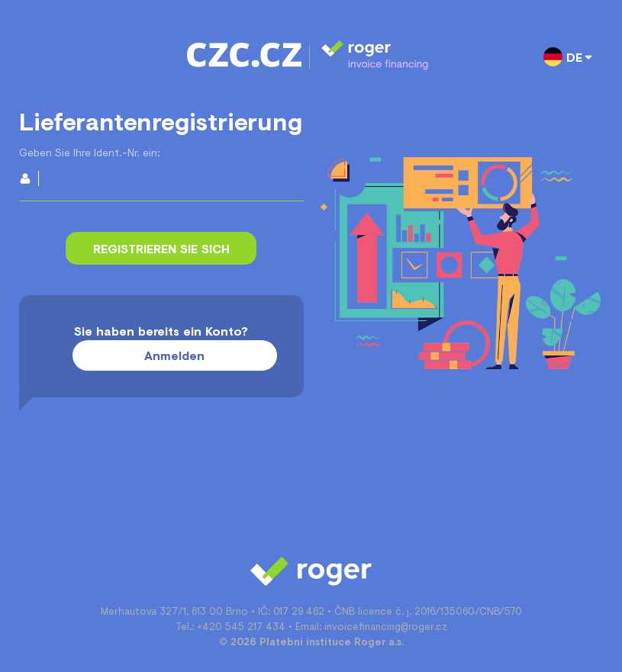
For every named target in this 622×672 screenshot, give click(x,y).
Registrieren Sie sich (161, 248)
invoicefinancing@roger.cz (386, 626)
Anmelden (174, 355)
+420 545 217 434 (241, 626)
